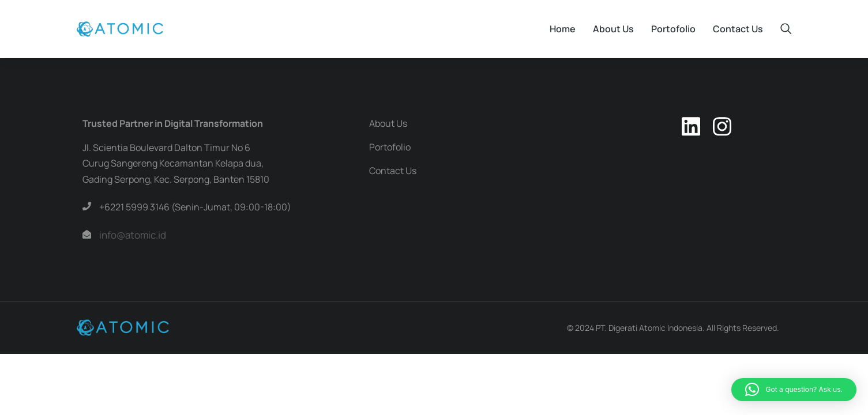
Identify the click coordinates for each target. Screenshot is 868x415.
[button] (794, 390)
